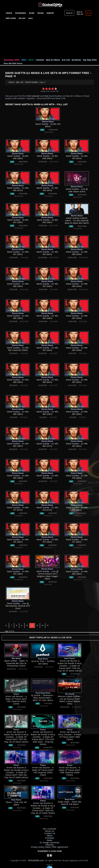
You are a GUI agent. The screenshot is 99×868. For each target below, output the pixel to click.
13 (42, 625)
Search (69, 13)
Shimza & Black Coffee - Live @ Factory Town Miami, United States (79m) (70, 699)
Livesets (37, 60)
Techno (40, 13)
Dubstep (50, 13)
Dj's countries (50, 828)
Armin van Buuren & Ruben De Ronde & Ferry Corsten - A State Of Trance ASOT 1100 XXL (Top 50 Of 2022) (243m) (70, 666)
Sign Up (79, 14)
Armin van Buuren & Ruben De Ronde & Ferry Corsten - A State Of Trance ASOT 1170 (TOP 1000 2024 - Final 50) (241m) (43, 737)
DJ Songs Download (50, 841)
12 (37, 625)
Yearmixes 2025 (11, 60)
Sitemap (50, 843)
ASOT (29, 60)
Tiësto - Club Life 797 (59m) (16, 802)
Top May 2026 (82, 60)
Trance (9, 13)
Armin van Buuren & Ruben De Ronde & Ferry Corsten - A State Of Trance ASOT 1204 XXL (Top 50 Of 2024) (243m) (16, 772)
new (45, 96)
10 (27, 625)
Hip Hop (22, 18)
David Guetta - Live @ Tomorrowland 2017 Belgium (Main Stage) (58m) (47, 574)
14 (48, 625)
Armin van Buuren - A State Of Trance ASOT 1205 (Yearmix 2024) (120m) (70, 770)
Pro (86, 13)
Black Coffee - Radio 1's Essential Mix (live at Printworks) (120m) (16, 663)
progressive (21, 13)
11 (32, 625)
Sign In (78, 12)
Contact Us (50, 833)
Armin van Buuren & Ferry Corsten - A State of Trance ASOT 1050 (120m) (70, 734)
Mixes (50, 835)
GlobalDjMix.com (36, 858)
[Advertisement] (50, 41)
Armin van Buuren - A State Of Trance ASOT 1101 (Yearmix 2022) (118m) (43, 770)
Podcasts (49, 837)
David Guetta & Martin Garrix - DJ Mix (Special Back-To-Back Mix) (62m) (77, 220)
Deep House (11, 18)
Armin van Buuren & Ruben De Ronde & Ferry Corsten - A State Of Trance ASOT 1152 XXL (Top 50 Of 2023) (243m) (16, 737)
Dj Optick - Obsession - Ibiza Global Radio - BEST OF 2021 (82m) (43, 698)
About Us (49, 830)
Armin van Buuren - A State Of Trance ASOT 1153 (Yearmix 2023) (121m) (16, 699)
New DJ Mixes (49, 60)
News (49, 839)
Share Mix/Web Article (13, 63)
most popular (32, 96)
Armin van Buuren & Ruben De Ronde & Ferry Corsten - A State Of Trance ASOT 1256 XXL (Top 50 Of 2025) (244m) (43, 808)
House (32, 13)
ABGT (22, 60)
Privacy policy (39, 845)
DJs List (60, 60)
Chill (31, 18)
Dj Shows (70, 60)
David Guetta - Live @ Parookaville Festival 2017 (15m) (18, 606)
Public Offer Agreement (56, 845)
